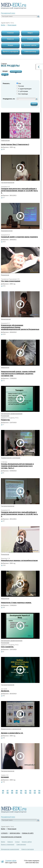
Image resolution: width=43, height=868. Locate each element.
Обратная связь (15, 833)
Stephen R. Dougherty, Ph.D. (10, 418)
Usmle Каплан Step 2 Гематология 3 (15, 144)
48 (12, 791)
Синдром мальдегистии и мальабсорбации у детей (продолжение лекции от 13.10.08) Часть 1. (19, 191)
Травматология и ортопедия (11, 458)
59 (12, 793)
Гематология (5, 140)
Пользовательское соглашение (11, 837)
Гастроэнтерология (8, 183)
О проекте (4, 833)
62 (26, 793)
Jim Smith (4, 689)
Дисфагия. (5, 691)
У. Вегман (4, 462)
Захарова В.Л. (6, 235)
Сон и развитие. (7, 647)
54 (39, 791)
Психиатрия (5, 416)
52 (30, 791)
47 (8, 791)
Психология (5, 275)
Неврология (5, 368)
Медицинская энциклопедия (10, 849)
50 (21, 791)
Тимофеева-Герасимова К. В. (10, 279)
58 (8, 793)
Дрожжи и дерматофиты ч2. (12, 733)
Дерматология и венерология (11, 729)
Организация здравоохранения (12, 414)
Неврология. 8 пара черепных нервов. (16, 603)
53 (35, 791)
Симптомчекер (21, 845)
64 (35, 793)
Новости (10, 842)
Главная (4, 63)
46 (3, 791)
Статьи (17, 842)
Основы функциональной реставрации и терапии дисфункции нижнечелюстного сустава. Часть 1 (17, 466)
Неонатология (6, 319)
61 (21, 793)
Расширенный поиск (8, 13)
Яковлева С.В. (6, 559)
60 (17, 793)
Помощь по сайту (28, 833)
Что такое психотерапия (11, 281)
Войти (3, 25)
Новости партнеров (28, 849)
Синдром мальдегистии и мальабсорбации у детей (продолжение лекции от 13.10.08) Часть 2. (19, 514)
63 (30, 793)
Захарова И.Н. (6, 187)
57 (3, 793)
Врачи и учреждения (8, 845)
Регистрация (12, 25)
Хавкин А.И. (5, 775)
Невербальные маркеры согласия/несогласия (19, 560)
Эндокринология (7, 231)
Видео (3, 842)
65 (39, 793)
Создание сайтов (11, 861)
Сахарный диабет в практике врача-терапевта (19, 237)
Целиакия (5, 777)
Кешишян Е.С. (6, 323)
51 (26, 791)
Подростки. (5, 420)
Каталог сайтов (27, 842)
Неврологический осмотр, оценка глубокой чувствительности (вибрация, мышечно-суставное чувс (18, 374)
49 (17, 791)
